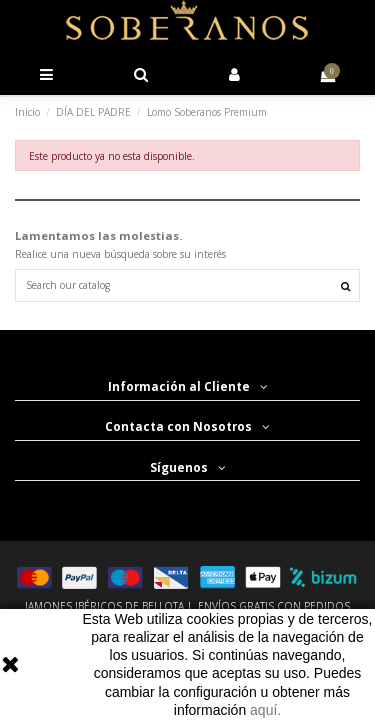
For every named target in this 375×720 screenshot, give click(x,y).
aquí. (265, 710)
